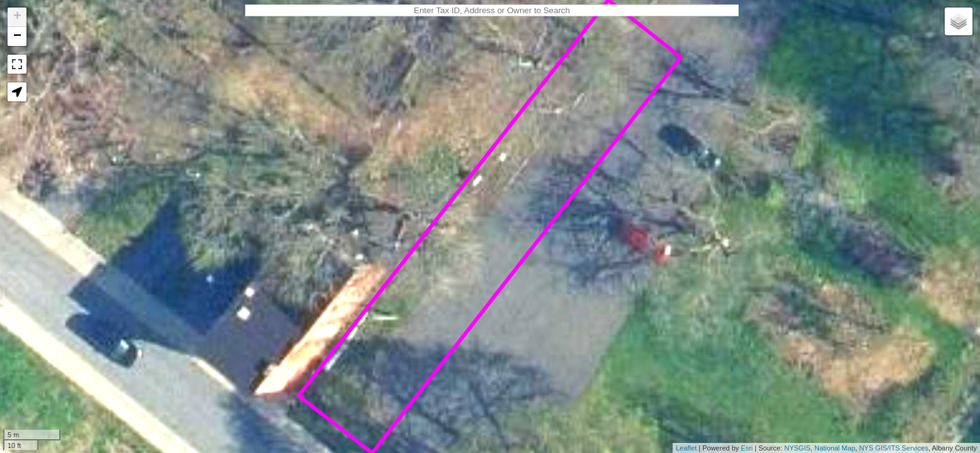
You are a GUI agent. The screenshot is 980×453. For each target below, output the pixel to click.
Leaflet (686, 448)
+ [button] (17, 17)
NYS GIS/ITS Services (894, 448)
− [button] (17, 36)
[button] (17, 92)
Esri (747, 448)
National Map (835, 448)
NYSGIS (797, 448)
